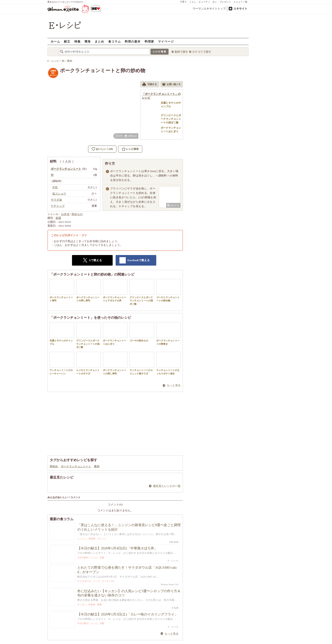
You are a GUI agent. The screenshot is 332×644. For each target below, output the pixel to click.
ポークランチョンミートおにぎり (115, 334)
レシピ (94, 557)
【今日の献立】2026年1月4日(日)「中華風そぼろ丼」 (117, 548)
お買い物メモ (171, 85)
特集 (77, 41)
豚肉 (97, 466)
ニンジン (82, 539)
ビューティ (204, 2)
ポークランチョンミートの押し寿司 (89, 290)
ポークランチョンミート (76, 466)
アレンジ (102, 539)
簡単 (88, 41)
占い (215, 2)
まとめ (99, 41)
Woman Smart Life (170, 584)
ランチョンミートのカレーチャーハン (62, 363)
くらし (193, 2)
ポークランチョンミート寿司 (62, 290)
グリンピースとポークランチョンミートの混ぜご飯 (142, 292)
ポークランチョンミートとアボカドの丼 (115, 290)
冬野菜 (92, 539)
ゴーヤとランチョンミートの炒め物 (169, 290)
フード (96, 581)
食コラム (115, 41)
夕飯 (102, 557)
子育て (183, 2)
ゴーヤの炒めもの (142, 332)
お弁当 (65, 214)
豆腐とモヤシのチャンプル (62, 334)
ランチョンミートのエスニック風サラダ (142, 363)
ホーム (55, 41)
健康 (100, 604)
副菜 (58, 218)
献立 (67, 41)
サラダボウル (84, 581)
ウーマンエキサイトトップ (209, 9)
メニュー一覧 (241, 2)
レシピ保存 (132, 149)
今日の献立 (83, 557)
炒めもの (77, 214)
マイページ (166, 41)
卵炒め (54, 466)
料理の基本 (133, 41)
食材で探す (181, 52)
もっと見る (174, 385)
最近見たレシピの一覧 (167, 486)
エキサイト (240, 9)
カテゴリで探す (202, 52)
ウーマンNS (108, 581)
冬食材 (92, 604)
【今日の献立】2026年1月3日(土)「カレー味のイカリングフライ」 (128, 614)
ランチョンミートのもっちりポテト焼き (169, 363)
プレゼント (225, 2)
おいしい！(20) (104, 149)
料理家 (149, 41)
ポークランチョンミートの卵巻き (169, 334)
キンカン (82, 604)
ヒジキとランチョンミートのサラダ (89, 363)
